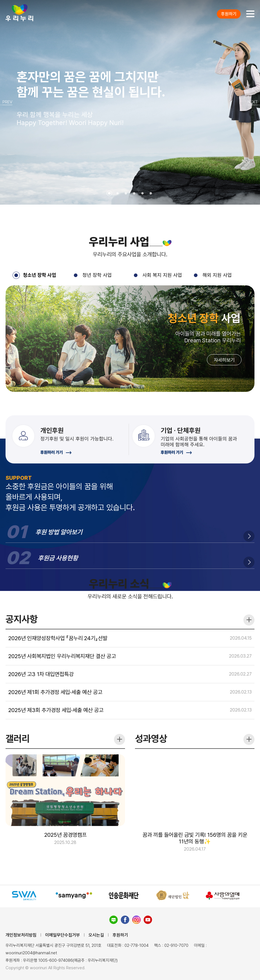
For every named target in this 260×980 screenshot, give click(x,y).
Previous (6, 102)
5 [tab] (142, 194)
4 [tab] (134, 194)
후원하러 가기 (56, 478)
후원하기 (229, 14)
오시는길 (96, 935)
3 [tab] (126, 194)
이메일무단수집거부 (63, 935)
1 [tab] (109, 194)
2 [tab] (118, 194)
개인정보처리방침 (21, 935)
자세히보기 (222, 386)
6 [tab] (151, 194)
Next (254, 102)
